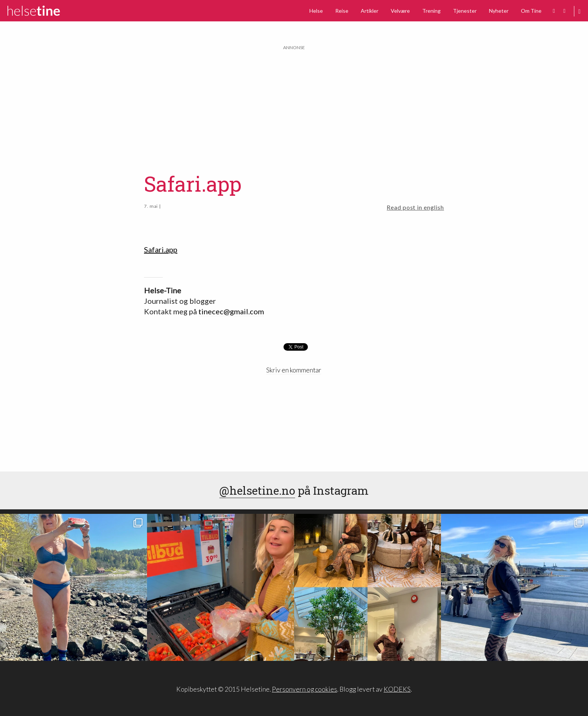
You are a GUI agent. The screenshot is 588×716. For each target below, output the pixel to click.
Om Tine (531, 11)
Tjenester (465, 11)
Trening (431, 11)
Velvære (400, 11)
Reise (342, 11)
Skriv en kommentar (294, 370)
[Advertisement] (294, 104)
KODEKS (397, 689)
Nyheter (499, 11)
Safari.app (161, 249)
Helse (316, 11)
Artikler (370, 11)
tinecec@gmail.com (231, 311)
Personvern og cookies (304, 689)
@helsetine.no (257, 490)
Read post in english (415, 207)
